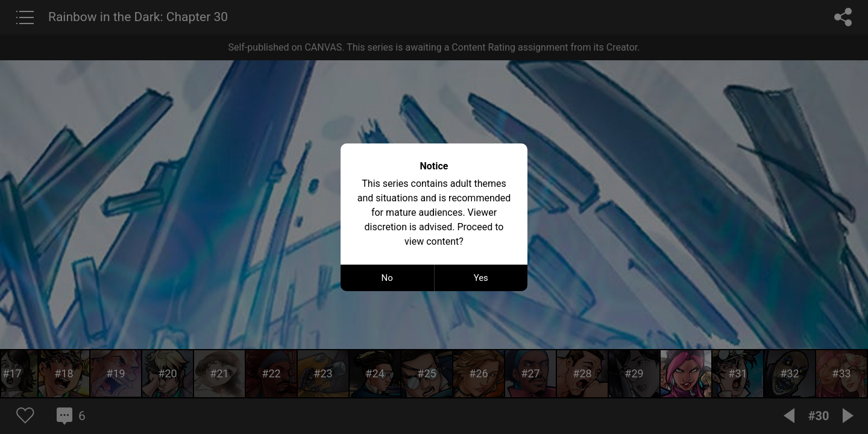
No (387, 278)
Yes (481, 278)
